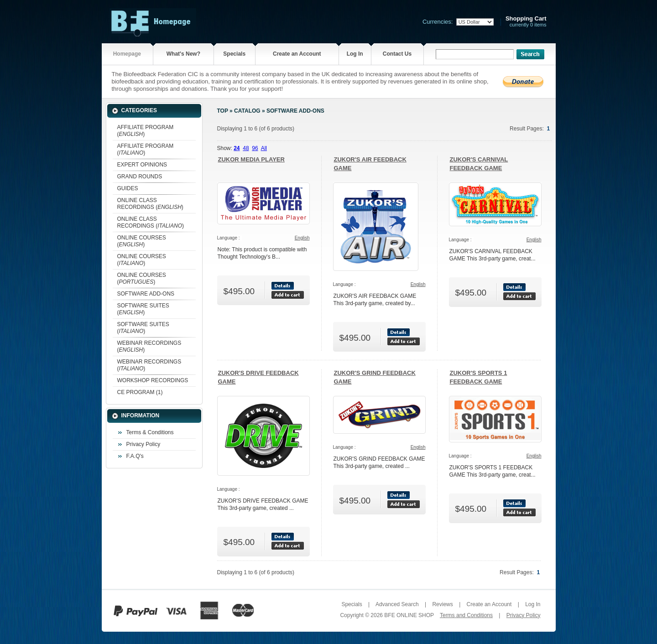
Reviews (442, 604)
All (264, 148)
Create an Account (297, 54)
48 (246, 148)
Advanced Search (397, 604)
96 (255, 148)
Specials (234, 54)
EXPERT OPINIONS (142, 165)
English (302, 238)
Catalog (247, 111)
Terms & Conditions (150, 432)
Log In (355, 54)
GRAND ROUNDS (140, 177)
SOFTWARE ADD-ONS (146, 294)
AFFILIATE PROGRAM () (146, 131)
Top (223, 111)
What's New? (183, 54)
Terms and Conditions (466, 615)
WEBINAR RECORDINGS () (149, 346)
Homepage (127, 54)
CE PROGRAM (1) (140, 392)
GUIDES (128, 188)
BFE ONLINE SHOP (409, 615)
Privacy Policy (143, 444)
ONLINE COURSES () (142, 241)
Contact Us (397, 54)
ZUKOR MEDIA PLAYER (251, 159)
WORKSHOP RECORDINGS (153, 380)
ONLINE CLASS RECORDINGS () (150, 204)
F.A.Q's (135, 456)
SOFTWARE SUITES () (143, 309)
